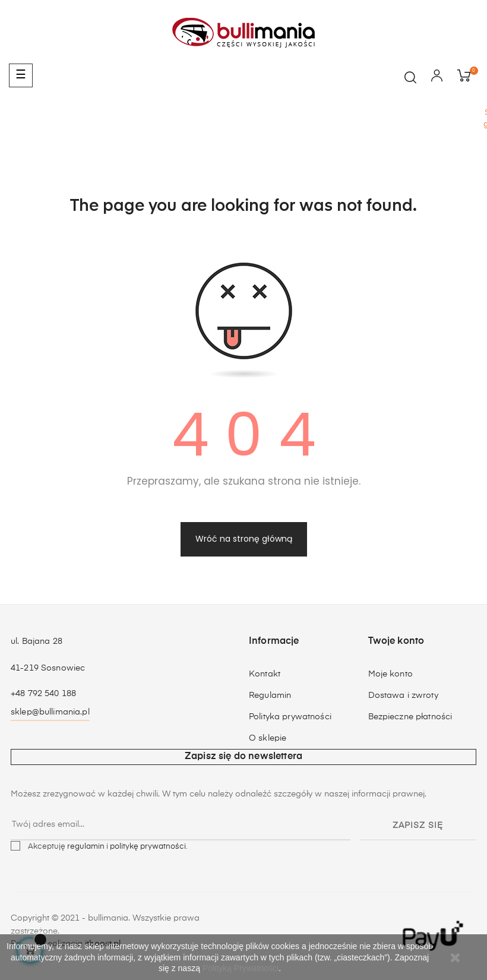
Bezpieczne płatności (410, 717)
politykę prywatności (148, 847)
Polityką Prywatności (241, 968)
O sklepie (268, 738)
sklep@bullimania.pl (50, 712)
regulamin (86, 847)
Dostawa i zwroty (403, 696)
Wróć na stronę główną (244, 539)
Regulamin (270, 696)
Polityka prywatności (290, 717)
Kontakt (265, 674)
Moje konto (390, 674)
